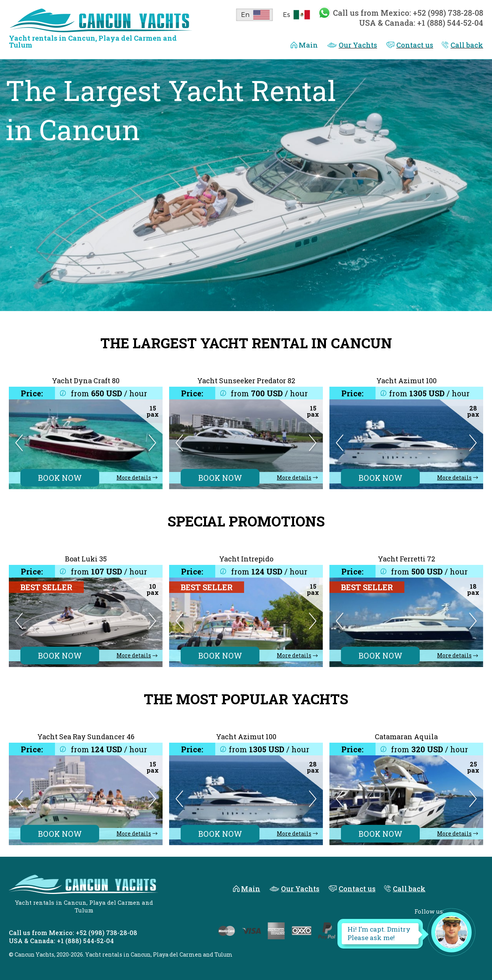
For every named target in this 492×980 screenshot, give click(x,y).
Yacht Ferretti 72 (406, 559)
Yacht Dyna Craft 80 (86, 381)
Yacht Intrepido (246, 559)
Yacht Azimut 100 (406, 381)
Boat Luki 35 (86, 559)
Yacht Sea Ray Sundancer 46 (86, 737)
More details (134, 478)
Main (308, 45)
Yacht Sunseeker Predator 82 (246, 381)
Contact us (415, 45)
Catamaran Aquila (406, 737)
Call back (467, 45)
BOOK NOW (60, 478)
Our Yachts (358, 45)
